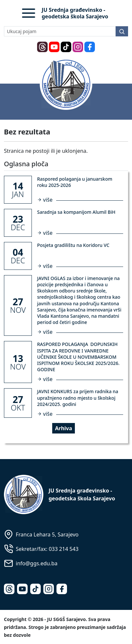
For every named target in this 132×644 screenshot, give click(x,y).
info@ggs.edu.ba (37, 563)
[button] (29, 13)
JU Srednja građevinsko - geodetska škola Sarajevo (75, 13)
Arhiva (63, 428)
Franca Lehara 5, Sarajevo (47, 534)
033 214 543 (64, 549)
